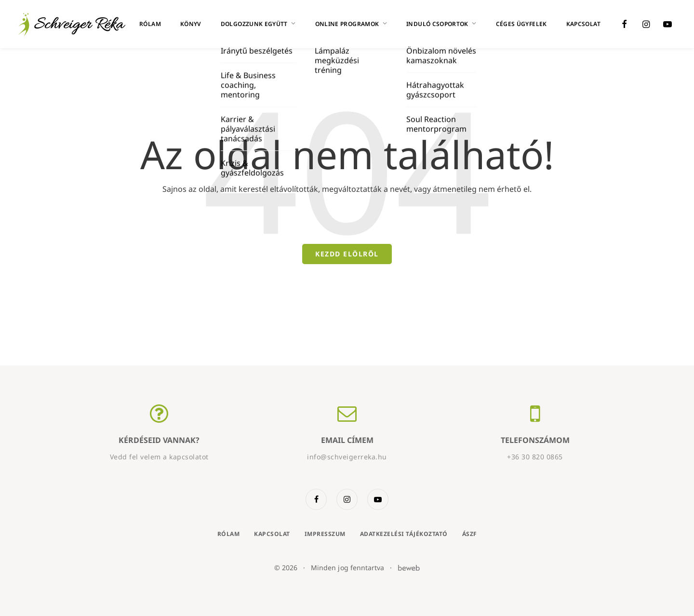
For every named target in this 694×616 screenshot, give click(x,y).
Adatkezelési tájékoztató (404, 534)
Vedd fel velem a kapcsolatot (159, 457)
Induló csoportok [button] (441, 24)
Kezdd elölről (347, 254)
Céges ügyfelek (521, 24)
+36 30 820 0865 (535, 457)
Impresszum (325, 534)
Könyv (191, 24)
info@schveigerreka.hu (347, 457)
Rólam (150, 24)
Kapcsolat (583, 24)
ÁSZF (470, 534)
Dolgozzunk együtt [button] (258, 24)
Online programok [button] (351, 24)
